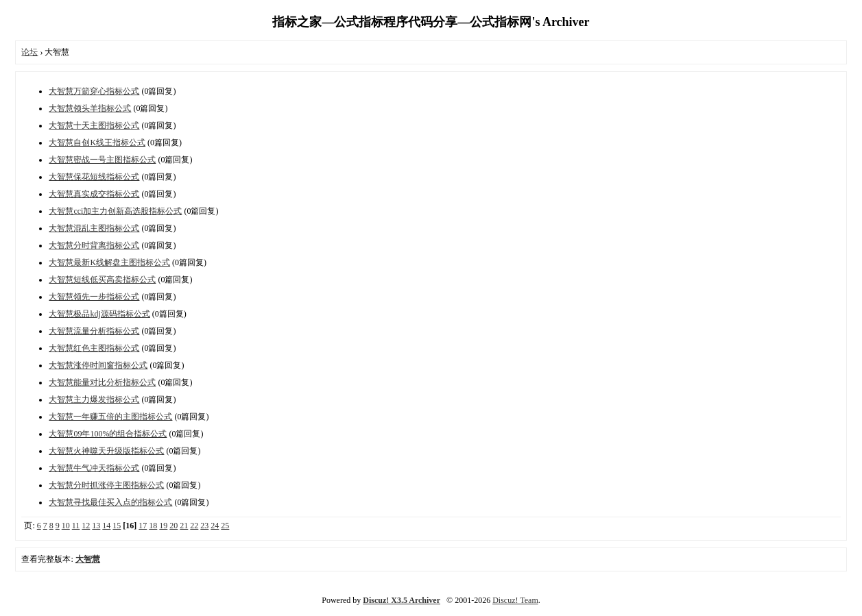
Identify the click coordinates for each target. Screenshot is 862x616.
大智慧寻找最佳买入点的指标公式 (110, 502)
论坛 (29, 52)
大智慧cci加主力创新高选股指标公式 (115, 211)
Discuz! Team (515, 600)
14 (106, 526)
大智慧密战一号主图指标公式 (102, 160)
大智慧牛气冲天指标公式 (94, 468)
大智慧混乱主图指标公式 (94, 228)
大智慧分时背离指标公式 (94, 245)
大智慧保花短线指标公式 (94, 177)
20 (173, 526)
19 (163, 526)
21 (184, 526)
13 (96, 526)
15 (117, 526)
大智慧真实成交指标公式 (94, 194)
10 (66, 526)
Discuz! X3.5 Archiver (402, 600)
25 (225, 526)
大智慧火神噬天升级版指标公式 (106, 451)
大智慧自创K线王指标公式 (97, 143)
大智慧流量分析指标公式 (94, 331)
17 (143, 526)
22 (194, 526)
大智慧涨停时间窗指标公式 (98, 365)
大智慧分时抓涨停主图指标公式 (106, 485)
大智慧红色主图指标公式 (94, 348)
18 (153, 526)
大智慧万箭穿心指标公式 (94, 91)
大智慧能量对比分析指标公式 (102, 382)
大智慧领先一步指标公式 (94, 297)
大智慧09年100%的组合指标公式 (108, 434)
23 (204, 526)
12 (86, 526)
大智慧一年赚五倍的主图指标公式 (110, 417)
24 (215, 526)
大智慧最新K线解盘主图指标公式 (109, 262)
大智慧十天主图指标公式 (94, 125)
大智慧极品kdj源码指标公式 (99, 314)
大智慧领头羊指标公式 (90, 108)
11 (76, 526)
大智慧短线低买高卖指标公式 (102, 280)
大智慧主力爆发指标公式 (94, 399)
